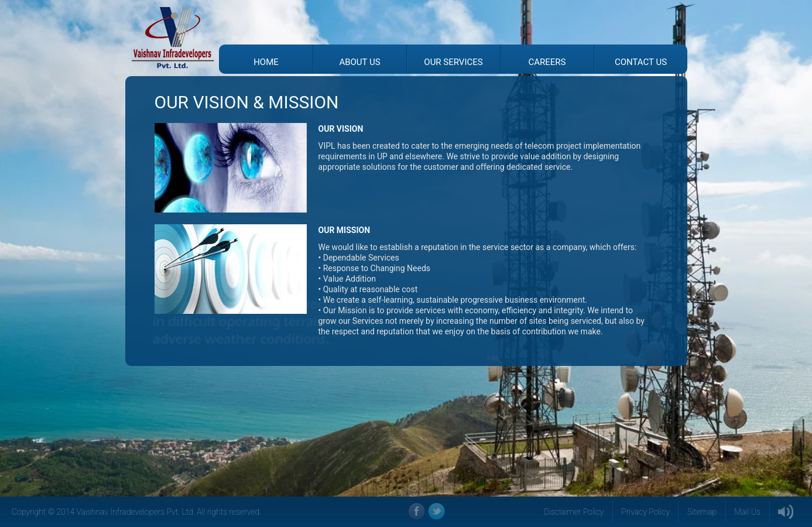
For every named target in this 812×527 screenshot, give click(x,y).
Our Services (453, 62)
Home (266, 62)
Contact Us (641, 62)
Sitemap (702, 512)
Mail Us (747, 512)
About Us (359, 62)
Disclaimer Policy (574, 512)
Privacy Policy (645, 512)
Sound (786, 511)
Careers (547, 62)
